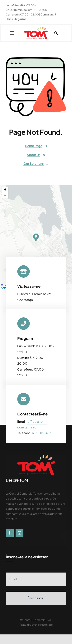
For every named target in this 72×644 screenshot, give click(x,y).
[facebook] (10, 533)
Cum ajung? (48, 14)
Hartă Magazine (16, 19)
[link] (41, 433)
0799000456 (41, 433)
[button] (36, 237)
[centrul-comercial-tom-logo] (36, 28)
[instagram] (19, 533)
